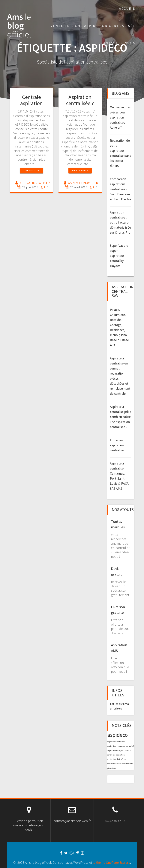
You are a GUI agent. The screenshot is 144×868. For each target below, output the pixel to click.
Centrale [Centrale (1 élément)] (127, 751)
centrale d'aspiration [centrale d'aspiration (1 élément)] (116, 755)
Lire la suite (31, 171)
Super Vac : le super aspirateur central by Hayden (119, 256)
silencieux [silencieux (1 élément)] (111, 768)
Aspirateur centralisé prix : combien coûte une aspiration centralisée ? (120, 417)
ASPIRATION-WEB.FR (35, 183)
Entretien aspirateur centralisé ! (118, 445)
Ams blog (19, 26)
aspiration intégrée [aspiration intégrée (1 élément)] (115, 751)
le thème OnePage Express (111, 862)
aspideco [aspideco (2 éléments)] (117, 735)
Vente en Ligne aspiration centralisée (93, 26)
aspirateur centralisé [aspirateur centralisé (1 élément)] (116, 742)
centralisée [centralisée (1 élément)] (112, 759)
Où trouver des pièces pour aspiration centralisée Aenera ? (120, 117)
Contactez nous (118, 43)
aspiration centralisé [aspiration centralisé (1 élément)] (125, 746)
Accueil (127, 9)
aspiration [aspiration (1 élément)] (112, 746)
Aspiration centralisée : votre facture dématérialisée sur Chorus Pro (120, 222)
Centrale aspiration (31, 100)
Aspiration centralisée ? (80, 100)
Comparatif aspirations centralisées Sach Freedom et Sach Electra (120, 189)
